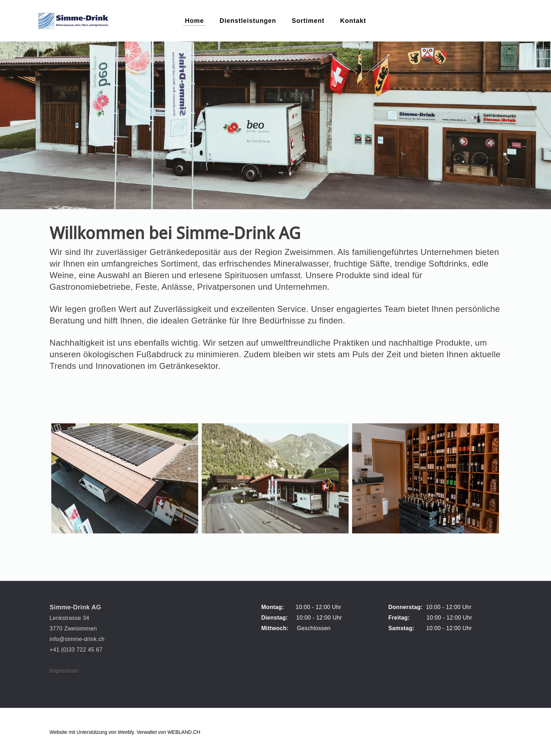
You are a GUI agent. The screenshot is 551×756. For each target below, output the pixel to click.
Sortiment (308, 21)
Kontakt (353, 21)
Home (194, 21)
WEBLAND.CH (184, 732)
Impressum (64, 671)
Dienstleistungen (248, 21)
